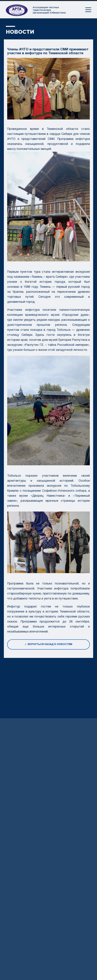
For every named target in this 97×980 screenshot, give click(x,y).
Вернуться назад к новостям (49, 646)
